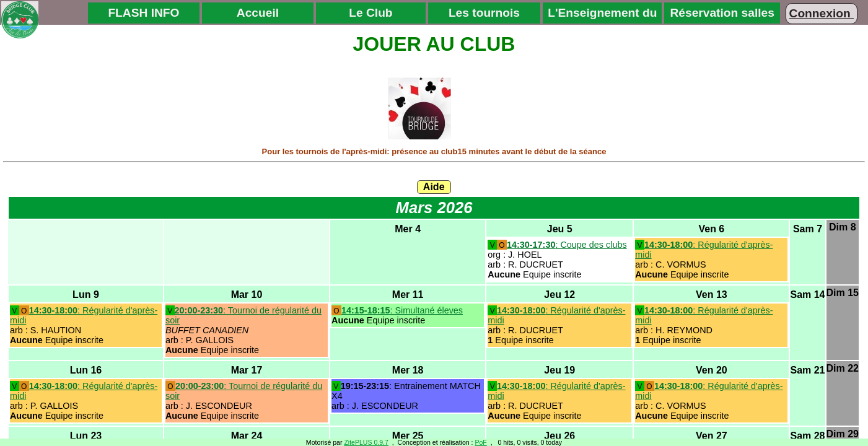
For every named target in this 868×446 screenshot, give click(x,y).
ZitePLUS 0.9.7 (366, 442)
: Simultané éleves (402, 310)
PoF (480, 442)
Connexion (822, 13)
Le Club (370, 13)
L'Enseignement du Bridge (602, 15)
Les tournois (484, 13)
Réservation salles (722, 13)
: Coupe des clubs (567, 245)
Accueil (258, 13)
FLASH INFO (143, 13)
